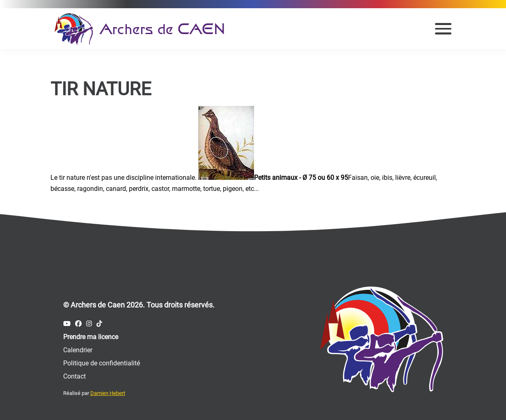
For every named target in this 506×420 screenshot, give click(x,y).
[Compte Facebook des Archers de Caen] (78, 324)
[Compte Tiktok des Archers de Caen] (99, 324)
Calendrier (78, 350)
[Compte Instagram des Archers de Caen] (89, 324)
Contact (74, 376)
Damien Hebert (108, 393)
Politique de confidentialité (102, 363)
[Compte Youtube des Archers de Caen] (67, 324)
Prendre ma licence (91, 337)
